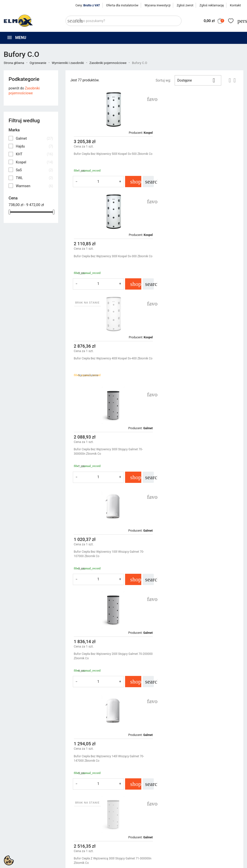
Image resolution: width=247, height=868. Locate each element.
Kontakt (235, 5)
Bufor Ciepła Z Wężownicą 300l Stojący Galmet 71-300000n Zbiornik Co (196, 463)
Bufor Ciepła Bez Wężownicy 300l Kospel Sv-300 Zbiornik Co (194, 156)
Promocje (73, 796)
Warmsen (34, 186)
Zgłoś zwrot (185, 5)
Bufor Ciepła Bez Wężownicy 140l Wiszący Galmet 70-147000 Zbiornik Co (109, 463)
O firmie (133, 808)
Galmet (34, 138)
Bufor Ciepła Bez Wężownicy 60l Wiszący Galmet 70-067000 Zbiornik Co (108, 565)
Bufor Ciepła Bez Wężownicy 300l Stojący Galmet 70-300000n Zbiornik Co (197, 258)
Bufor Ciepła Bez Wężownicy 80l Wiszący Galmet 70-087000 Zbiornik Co (197, 565)
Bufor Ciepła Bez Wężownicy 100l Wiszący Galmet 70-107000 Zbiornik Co (109, 361)
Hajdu (34, 146)
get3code (127, 843)
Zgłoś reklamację (212, 5)
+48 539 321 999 (19, 816)
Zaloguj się (197, 802)
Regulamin (135, 802)
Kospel (34, 162)
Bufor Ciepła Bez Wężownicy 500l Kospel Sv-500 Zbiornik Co (105, 156)
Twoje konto (200, 787)
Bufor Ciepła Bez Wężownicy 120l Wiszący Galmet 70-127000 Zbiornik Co (109, 667)
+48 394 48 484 (18, 822)
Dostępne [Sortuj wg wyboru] (198, 80)
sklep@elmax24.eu (21, 827)
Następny (227, 713)
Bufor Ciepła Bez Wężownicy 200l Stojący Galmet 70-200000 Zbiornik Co (197, 361)
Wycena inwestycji (157, 5)
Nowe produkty (77, 802)
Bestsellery (74, 808)
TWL (34, 178)
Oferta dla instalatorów (122, 5)
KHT (34, 154)
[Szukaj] (124, 21)
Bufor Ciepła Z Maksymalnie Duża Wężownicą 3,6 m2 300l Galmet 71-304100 (197, 667)
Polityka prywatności (143, 796)
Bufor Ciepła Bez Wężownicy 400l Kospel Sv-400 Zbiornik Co (105, 258)
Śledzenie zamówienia (206, 796)
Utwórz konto (199, 808)
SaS (34, 170)
